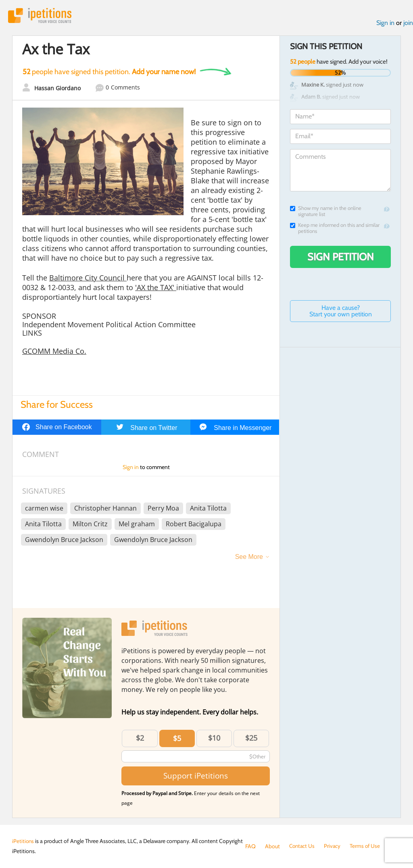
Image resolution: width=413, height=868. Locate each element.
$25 (251, 738)
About (272, 846)
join (408, 24)
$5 (177, 739)
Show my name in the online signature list (326, 212)
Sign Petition (341, 257)
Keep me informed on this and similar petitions (335, 229)
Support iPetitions (196, 776)
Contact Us (303, 846)
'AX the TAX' (156, 288)
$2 (140, 738)
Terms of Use (367, 846)
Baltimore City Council (88, 278)
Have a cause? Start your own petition (341, 312)
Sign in (385, 24)
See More (249, 557)
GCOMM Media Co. (54, 352)
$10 (214, 738)
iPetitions (42, 16)
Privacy (334, 846)
